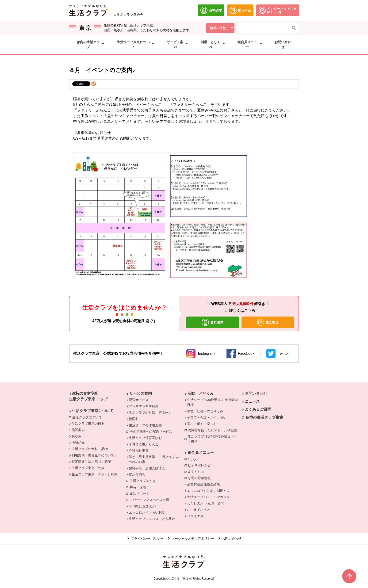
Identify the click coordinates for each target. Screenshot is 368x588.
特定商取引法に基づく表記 (91, 462)
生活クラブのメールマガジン (208, 497)
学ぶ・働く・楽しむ (202, 424)
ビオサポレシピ (200, 465)
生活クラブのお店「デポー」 (150, 412)
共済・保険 (139, 487)
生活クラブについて (88, 417)
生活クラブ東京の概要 (88, 424)
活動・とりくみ (201, 393)
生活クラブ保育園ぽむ (145, 438)
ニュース (252, 401)
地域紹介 (78, 443)
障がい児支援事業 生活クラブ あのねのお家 (154, 459)
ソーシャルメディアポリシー (193, 538)
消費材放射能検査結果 (203, 484)
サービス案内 (141, 393)
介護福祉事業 (139, 451)
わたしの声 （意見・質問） (207, 503)
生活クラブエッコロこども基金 (152, 519)
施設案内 (78, 430)
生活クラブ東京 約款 (88, 468)
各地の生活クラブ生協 (264, 417)
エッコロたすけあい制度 (147, 512)
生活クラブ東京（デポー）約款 (95, 474)
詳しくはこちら (242, 311)
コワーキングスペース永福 (150, 500)
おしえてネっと (199, 510)
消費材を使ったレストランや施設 (214, 430)
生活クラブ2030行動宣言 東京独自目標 (213, 402)
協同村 (134, 419)
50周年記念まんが (142, 506)
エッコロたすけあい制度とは (208, 491)
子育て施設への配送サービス (152, 431)
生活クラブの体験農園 (145, 425)
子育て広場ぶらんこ (144, 444)
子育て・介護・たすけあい (207, 417)
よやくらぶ (197, 471)
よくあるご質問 (258, 409)
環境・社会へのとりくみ (205, 411)
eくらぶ (195, 459)
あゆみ (77, 436)
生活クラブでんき (144, 481)
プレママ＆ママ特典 (144, 406)
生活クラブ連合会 (130, 15)
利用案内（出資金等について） (95, 455)
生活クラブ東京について (93, 411)
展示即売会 (137, 474)
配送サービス (139, 400)
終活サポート (141, 493)
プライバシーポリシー (147, 538)
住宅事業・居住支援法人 (147, 468)
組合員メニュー (201, 452)
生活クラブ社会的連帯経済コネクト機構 (214, 439)
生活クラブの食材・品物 (90, 449)
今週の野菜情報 (199, 478)
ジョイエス (195, 516)
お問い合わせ (256, 393)
